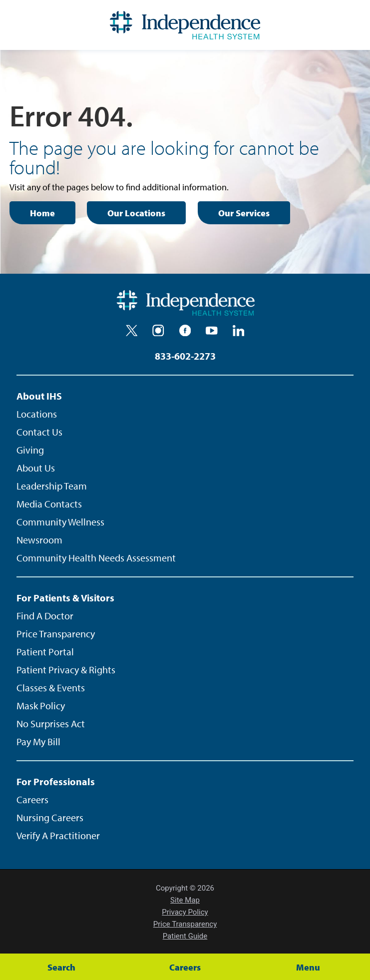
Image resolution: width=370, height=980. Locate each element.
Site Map (185, 900)
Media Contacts (49, 504)
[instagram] (158, 331)
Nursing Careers (50, 817)
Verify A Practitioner (58, 835)
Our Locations (136, 213)
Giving (30, 450)
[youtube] (212, 331)
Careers (32, 799)
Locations (37, 414)
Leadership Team (52, 486)
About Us (36, 468)
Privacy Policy (185, 912)
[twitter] (132, 331)
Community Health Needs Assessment (96, 558)
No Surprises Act (51, 724)
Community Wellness (60, 522)
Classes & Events (51, 688)
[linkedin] (239, 331)
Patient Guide (185, 936)
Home (42, 213)
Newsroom (39, 540)
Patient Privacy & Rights (66, 670)
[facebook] (185, 331)
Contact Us (39, 432)
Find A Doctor (45, 616)
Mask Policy (41, 706)
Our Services (244, 213)
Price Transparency (56, 634)
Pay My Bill (38, 741)
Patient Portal (45, 652)
